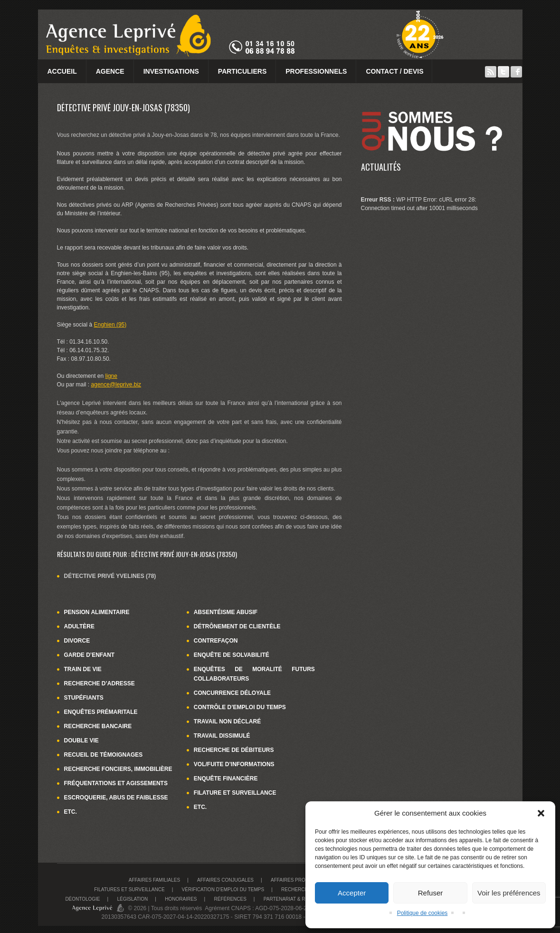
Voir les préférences (509, 893)
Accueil (62, 71)
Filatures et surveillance (129, 890)
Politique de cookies (422, 913)
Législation (133, 899)
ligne (111, 376)
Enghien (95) (110, 325)
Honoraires (181, 899)
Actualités (381, 167)
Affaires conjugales (225, 880)
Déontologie (82, 899)
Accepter (352, 893)
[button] (541, 813)
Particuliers (242, 71)
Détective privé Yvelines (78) (110, 576)
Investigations (171, 71)
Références (230, 899)
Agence (110, 71)
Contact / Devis (394, 71)
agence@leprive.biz (116, 385)
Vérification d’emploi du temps (223, 890)
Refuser (431, 893)
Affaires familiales (154, 880)
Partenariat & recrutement (301, 899)
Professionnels (316, 71)
